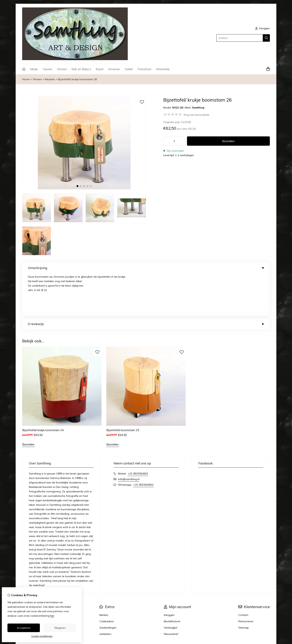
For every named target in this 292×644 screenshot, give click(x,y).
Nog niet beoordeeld (196, 115)
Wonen (62, 69)
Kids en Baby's (81, 69)
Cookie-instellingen (42, 636)
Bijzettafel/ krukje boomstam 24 (43, 387)
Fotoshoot (145, 69)
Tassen (47, 69)
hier (52, 616)
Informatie (163, 69)
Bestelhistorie (172, 579)
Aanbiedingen (108, 585)
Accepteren (24, 628)
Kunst (100, 69)
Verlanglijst (171, 585)
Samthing (198, 108)
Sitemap (244, 585)
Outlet (129, 69)
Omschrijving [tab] (146, 268)
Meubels (50, 79)
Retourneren (246, 579)
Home (26, 79)
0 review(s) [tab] (146, 281)
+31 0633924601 (138, 431)
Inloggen (169, 572)
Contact (243, 572)
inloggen (263, 28)
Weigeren (60, 628)
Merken (104, 572)
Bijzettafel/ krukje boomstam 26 (77, 79)
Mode (34, 69)
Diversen (114, 69)
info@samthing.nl (129, 436)
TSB (268, 609)
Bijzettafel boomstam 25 (123, 387)
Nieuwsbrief (171, 591)
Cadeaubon (107, 579)
